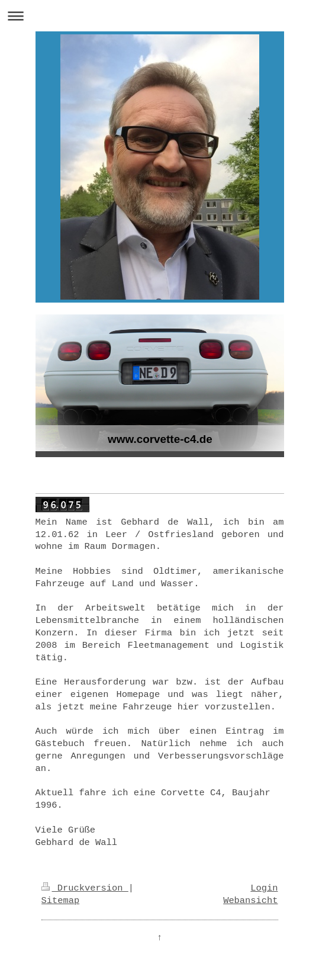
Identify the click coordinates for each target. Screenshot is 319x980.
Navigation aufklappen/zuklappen (159, 16)
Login (264, 888)
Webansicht (250, 901)
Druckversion (85, 888)
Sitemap (61, 901)
